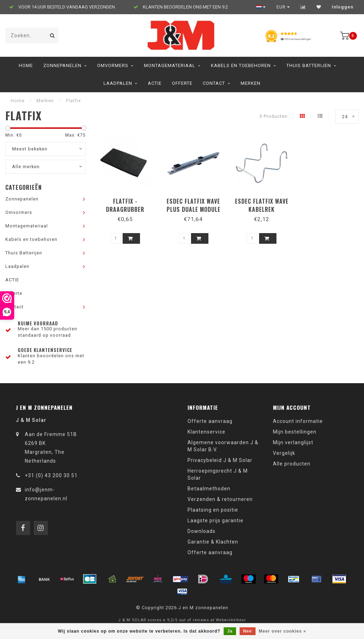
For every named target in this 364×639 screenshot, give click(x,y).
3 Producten (273, 116)
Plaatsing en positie (213, 510)
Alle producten (292, 464)
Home (26, 65)
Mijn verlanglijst (293, 442)
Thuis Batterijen (309, 65)
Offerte (182, 83)
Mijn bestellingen (295, 432)
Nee (248, 631)
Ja (230, 631)
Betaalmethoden (209, 489)
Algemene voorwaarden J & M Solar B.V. (223, 446)
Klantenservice (206, 432)
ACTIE (155, 83)
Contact (214, 83)
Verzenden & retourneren (220, 499)
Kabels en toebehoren (241, 65)
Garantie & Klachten (213, 542)
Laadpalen (118, 83)
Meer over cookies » (282, 631)
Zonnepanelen (62, 65)
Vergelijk (284, 453)
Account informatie (298, 421)
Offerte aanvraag (210, 421)
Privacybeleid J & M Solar (220, 460)
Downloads (201, 531)
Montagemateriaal (170, 65)
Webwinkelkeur (231, 620)
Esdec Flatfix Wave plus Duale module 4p (194, 209)
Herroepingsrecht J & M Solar (218, 474)
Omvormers (113, 65)
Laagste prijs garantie (215, 520)
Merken (251, 83)
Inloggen (343, 7)
